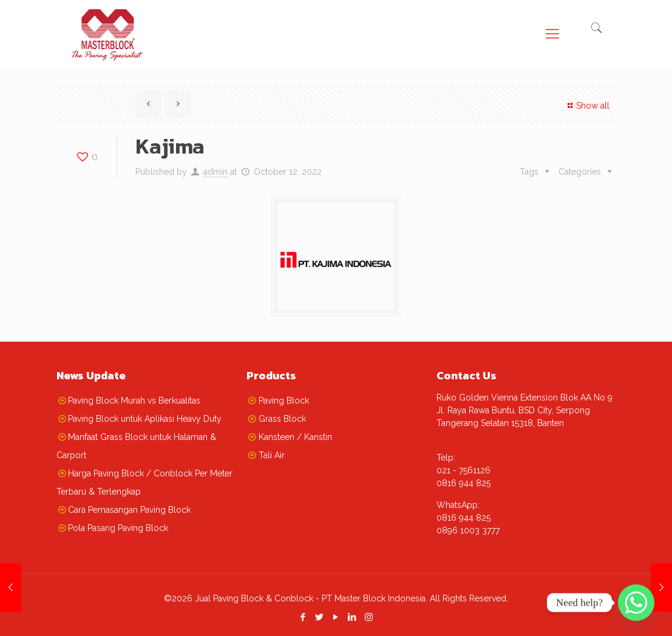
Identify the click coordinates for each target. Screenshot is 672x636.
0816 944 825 (463, 483)
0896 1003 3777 (468, 530)
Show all (587, 106)
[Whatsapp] (636, 603)
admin (216, 172)
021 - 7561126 (463, 470)
